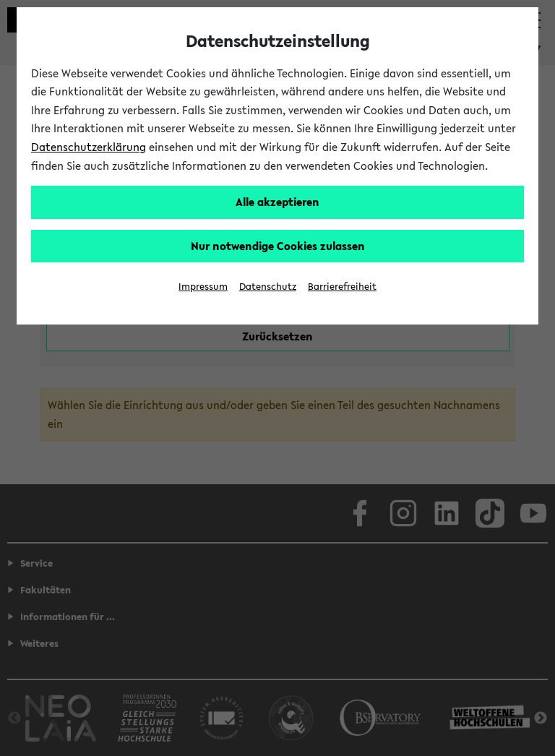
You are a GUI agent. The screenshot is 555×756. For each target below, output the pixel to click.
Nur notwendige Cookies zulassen (278, 246)
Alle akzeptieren (277, 202)
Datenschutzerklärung (89, 147)
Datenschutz (268, 287)
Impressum (203, 287)
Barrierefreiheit (342, 287)
